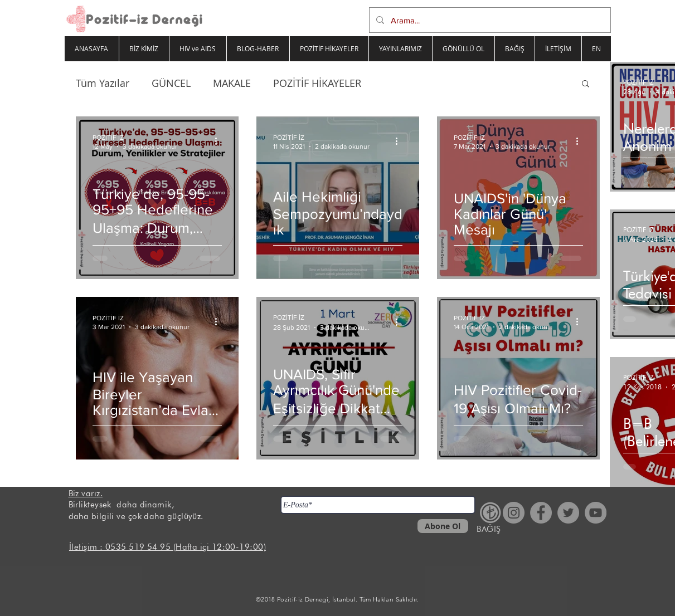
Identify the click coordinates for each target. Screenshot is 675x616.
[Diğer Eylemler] (220, 141)
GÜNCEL (171, 83)
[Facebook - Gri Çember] (541, 513)
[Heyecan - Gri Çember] (568, 513)
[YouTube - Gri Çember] (596, 513)
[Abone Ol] (443, 526)
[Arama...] (489, 20)
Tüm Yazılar (103, 83)
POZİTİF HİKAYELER (317, 83)
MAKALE (232, 83)
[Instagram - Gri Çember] (514, 513)
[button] (586, 84)
